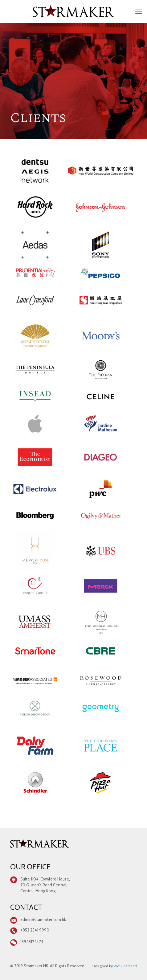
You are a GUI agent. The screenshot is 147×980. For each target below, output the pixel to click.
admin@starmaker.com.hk (43, 919)
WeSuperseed (125, 966)
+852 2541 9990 (35, 930)
